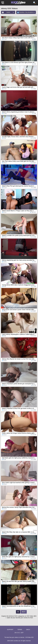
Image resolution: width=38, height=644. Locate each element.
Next (24, 612)
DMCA (28, 630)
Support (10, 630)
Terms (20, 630)
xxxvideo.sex (17, 641)
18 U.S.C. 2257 (19, 633)
